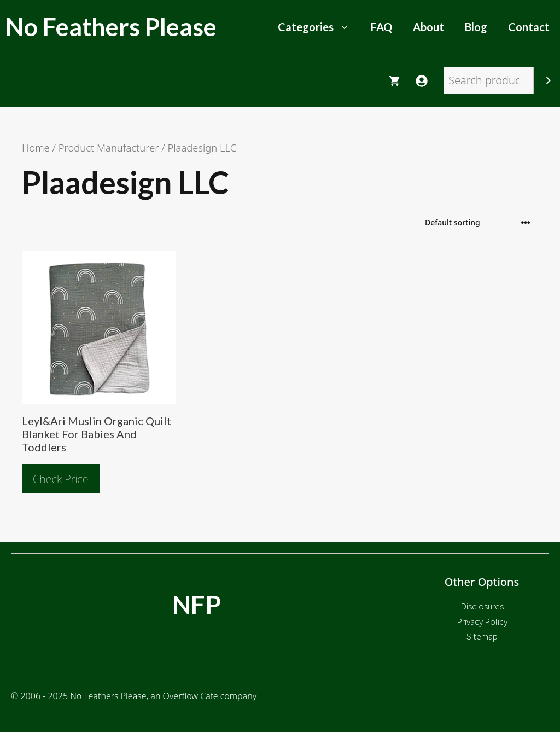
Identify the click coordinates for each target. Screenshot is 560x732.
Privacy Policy (482, 621)
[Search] (549, 80)
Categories (319, 27)
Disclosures (482, 606)
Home (36, 147)
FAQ (381, 27)
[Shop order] (478, 222)
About (428, 27)
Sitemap (482, 636)
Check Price (61, 479)
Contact (529, 27)
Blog (476, 27)
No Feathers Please (111, 27)
